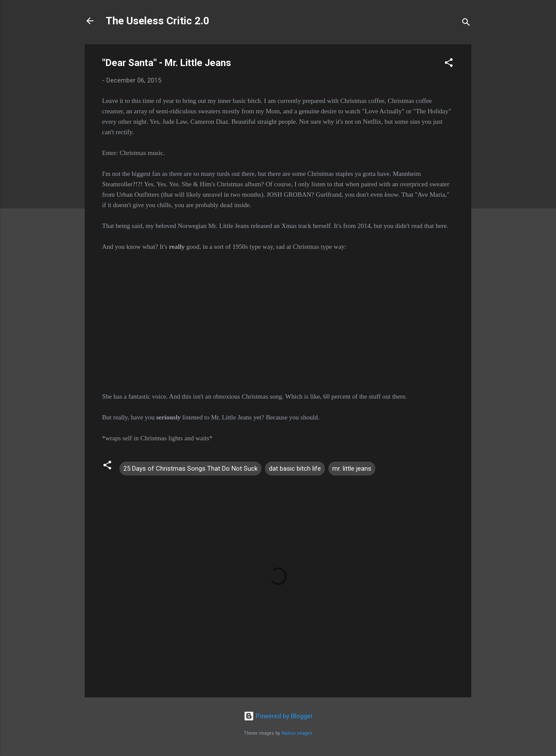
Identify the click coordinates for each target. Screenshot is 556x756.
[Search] (466, 24)
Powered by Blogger (278, 716)
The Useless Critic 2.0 (157, 21)
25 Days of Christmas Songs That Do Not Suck (190, 469)
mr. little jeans (352, 469)
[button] (449, 64)
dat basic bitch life (295, 469)
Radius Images (297, 733)
